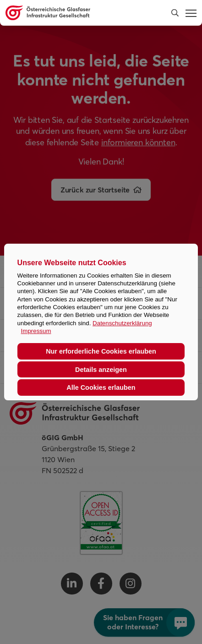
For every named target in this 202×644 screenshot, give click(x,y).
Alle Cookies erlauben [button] (101, 387)
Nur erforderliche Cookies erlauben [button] (101, 351)
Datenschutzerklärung (122, 323)
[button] (175, 13)
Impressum (36, 331)
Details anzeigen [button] (101, 370)
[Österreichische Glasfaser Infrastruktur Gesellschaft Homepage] (82, 13)
